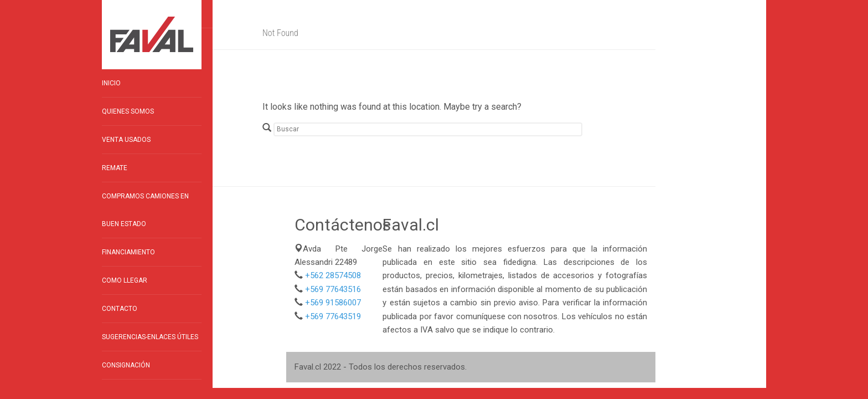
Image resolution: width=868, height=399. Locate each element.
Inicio (111, 83)
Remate (115, 168)
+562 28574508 (333, 275)
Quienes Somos (128, 111)
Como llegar (125, 280)
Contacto (120, 309)
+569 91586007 (333, 303)
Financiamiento (128, 252)
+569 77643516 (333, 289)
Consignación (126, 365)
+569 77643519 (333, 316)
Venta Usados (126, 140)
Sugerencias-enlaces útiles (150, 337)
